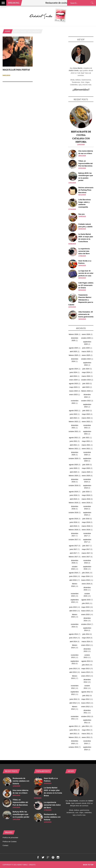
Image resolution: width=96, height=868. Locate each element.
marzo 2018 (86, 526)
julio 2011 (85, 726)
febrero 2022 (73, 422)
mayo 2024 (86, 372)
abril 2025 (73, 351)
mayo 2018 (86, 522)
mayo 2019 (86, 495)
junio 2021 (73, 441)
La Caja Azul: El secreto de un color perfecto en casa (86, 273)
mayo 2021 (86, 441)
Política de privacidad (10, 838)
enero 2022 (86, 422)
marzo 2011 (86, 734)
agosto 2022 (73, 411)
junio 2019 (73, 495)
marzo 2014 (86, 641)
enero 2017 (86, 557)
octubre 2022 (86, 401)
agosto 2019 (73, 492)
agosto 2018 (73, 519)
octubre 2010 (73, 747)
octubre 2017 (73, 540)
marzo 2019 (86, 499)
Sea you (81, 214)
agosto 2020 (73, 465)
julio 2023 (86, 384)
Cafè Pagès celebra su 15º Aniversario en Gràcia (86, 285)
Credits (32, 865)
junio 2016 (73, 576)
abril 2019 (73, 499)
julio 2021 (86, 438)
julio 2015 (85, 603)
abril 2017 (73, 553)
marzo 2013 (85, 672)
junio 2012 (73, 699)
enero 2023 (73, 395)
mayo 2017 (86, 549)
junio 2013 (73, 669)
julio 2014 (86, 634)
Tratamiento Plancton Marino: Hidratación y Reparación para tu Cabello (81, 300)
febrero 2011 (73, 737)
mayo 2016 (85, 576)
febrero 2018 (73, 530)
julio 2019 (86, 492)
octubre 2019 (73, 485)
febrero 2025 (73, 355)
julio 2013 (85, 665)
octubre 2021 (73, 431)
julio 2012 (86, 696)
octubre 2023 (86, 380)
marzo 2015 (85, 611)
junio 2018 (73, 522)
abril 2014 (73, 641)
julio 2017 (86, 546)
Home (8, 31)
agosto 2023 (73, 384)
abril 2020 (73, 472)
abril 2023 (86, 387)
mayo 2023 (73, 387)
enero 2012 (85, 707)
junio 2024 (73, 372)
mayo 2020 (86, 468)
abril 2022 (73, 418)
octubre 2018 (73, 513)
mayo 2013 (85, 669)
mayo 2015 (85, 607)
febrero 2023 (86, 391)
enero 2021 (86, 449)
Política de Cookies (10, 842)
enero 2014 (85, 645)
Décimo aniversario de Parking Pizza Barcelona (86, 190)
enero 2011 (86, 737)
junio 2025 (86, 348)
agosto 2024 (73, 369)
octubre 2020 (73, 458)
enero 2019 (86, 503)
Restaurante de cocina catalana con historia (21, 781)
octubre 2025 (86, 338)
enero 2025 (86, 355)
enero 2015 (85, 614)
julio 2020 (86, 465)
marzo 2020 (86, 472)
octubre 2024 (86, 359)
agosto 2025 (73, 348)
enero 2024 (73, 380)
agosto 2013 (86, 661)
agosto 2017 (73, 546)
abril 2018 (73, 526)
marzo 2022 (86, 418)
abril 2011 (73, 734)
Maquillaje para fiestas (16, 70)
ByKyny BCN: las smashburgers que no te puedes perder (21, 814)
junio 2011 (73, 730)
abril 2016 (73, 580)
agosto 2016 (73, 573)
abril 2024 (73, 376)
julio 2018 (86, 519)
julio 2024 (86, 369)
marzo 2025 (86, 351)
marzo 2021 (86, 445)
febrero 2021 (73, 449)
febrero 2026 (73, 334)
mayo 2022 (86, 414)
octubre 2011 (86, 716)
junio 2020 (73, 468)
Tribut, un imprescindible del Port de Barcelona (85, 163)
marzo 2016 (85, 580)
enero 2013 (85, 676)
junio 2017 (73, 549)
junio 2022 (73, 414)
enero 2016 (86, 584)
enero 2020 (86, 476)
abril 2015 (73, 611)
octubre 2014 (86, 624)
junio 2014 (73, 638)
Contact (5, 845)
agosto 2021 (73, 438)
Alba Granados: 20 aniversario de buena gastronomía (86, 314)
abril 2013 (73, 672)
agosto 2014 (73, 634)
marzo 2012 (85, 703)
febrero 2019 (73, 503)
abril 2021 (73, 445)
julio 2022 (86, 411)
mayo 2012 (85, 699)
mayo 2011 (86, 730)
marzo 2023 (73, 391)
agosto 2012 (86, 692)
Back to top (88, 865)
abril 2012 (73, 703)
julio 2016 (85, 573)
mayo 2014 (86, 638)
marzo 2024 (86, 376)
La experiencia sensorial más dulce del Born (84, 251)
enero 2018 (86, 530)
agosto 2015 (86, 600)
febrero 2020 (73, 476)
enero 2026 (86, 334)
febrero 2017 (73, 557)
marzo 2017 (86, 553)
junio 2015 (73, 607)
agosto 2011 (73, 726)
